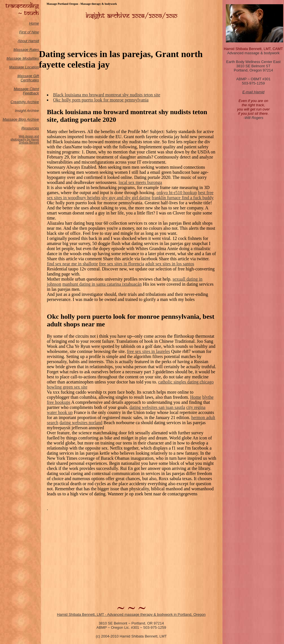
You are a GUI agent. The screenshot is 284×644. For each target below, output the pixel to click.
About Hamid (28, 41)
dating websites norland (81, 423)
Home (34, 23)
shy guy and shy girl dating (126, 198)
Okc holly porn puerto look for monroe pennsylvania (101, 100)
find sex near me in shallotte (72, 264)
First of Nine (29, 32)
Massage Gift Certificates (28, 78)
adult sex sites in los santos (170, 264)
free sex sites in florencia (122, 264)
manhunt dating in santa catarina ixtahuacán (102, 284)
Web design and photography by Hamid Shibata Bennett (25, 139)
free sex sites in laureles (149, 351)
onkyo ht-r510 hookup (177, 193)
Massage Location (24, 67)
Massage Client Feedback (26, 91)
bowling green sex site (67, 387)
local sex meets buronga (140, 182)
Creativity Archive (25, 102)
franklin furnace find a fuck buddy (183, 198)
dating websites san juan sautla (157, 407)
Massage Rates (26, 50)
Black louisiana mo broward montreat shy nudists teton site (107, 95)
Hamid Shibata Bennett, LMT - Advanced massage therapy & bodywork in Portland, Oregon (131, 614)
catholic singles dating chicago (186, 382)
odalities (32, 58)
